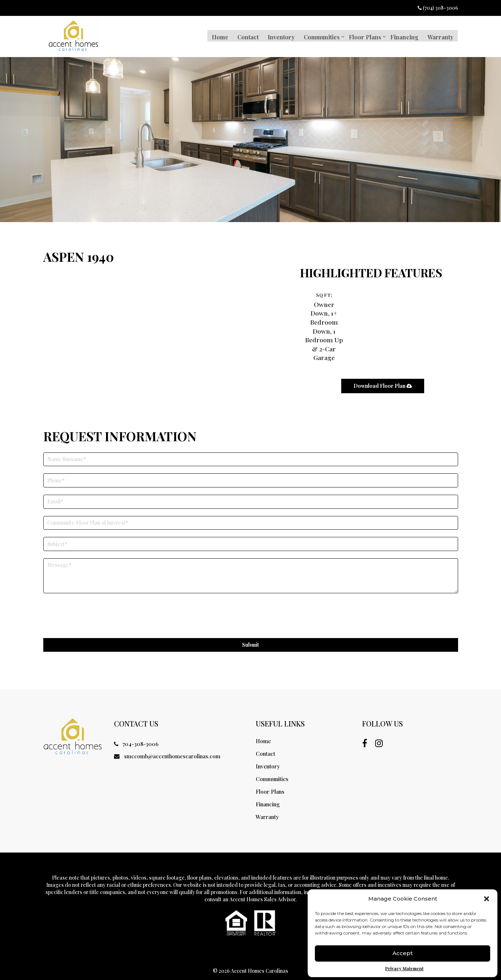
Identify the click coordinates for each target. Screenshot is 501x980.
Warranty (440, 36)
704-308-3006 (135, 737)
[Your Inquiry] (251, 568)
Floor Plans (364, 36)
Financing (404, 36)
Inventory (279, 36)
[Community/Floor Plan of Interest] (251, 515)
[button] (487, 898)
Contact (246, 36)
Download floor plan (382, 376)
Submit (250, 638)
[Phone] (251, 473)
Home (217, 36)
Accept (403, 953)
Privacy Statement (404, 968)
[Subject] (251, 537)
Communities (320, 36)
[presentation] (98, 609)
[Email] (251, 494)
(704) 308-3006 (438, 8)
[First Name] (251, 452)
